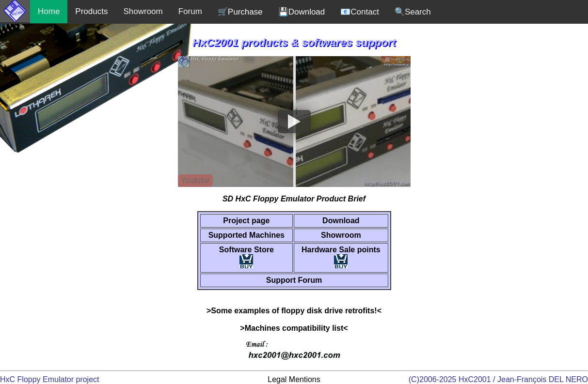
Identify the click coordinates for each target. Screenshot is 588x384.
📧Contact (360, 12)
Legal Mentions (294, 379)
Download (341, 221)
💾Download (302, 12)
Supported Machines (246, 235)
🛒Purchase (240, 12)
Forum (190, 11)
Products (91, 11)
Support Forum (294, 280)
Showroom (143, 11)
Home (49, 11)
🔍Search (413, 12)
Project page (246, 221)
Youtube (195, 180)
